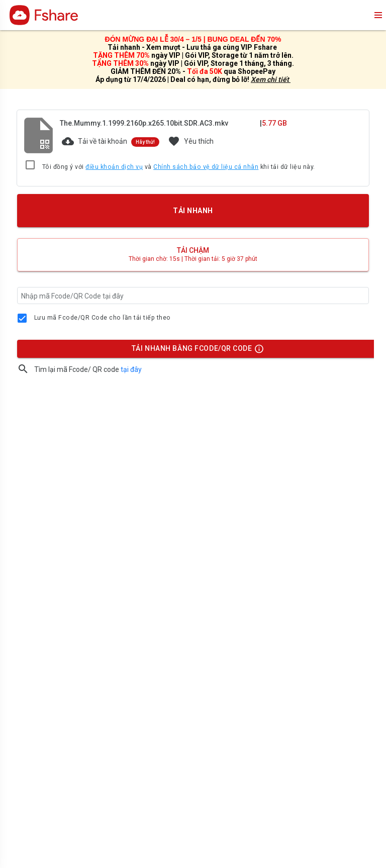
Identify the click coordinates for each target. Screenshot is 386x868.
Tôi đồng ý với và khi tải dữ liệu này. (179, 167)
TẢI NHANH (193, 211)
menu (377, 15)
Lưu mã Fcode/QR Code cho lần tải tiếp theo (103, 318)
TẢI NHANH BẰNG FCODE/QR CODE (195, 351)
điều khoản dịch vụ (114, 167)
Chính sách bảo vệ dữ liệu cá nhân (206, 167)
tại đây (131, 369)
